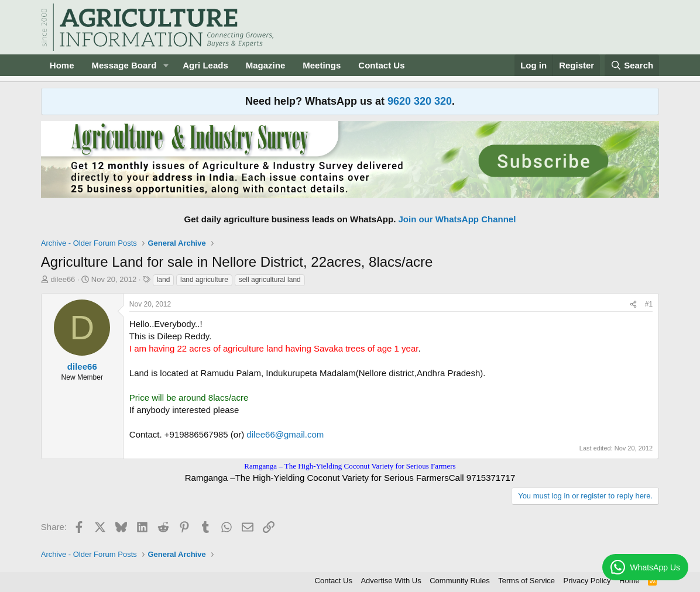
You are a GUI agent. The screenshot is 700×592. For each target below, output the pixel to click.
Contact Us (381, 65)
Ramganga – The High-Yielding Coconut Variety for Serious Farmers (350, 466)
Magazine (266, 65)
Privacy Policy (587, 581)
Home (62, 65)
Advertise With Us (391, 581)
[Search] (632, 65)
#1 (649, 304)
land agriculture (204, 280)
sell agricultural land (270, 280)
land (164, 280)
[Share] (633, 304)
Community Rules (460, 581)
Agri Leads (205, 65)
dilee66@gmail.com (285, 434)
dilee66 (63, 279)
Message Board (124, 65)
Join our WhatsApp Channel (457, 219)
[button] (166, 65)
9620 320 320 (420, 101)
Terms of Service (526, 581)
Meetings (322, 65)
